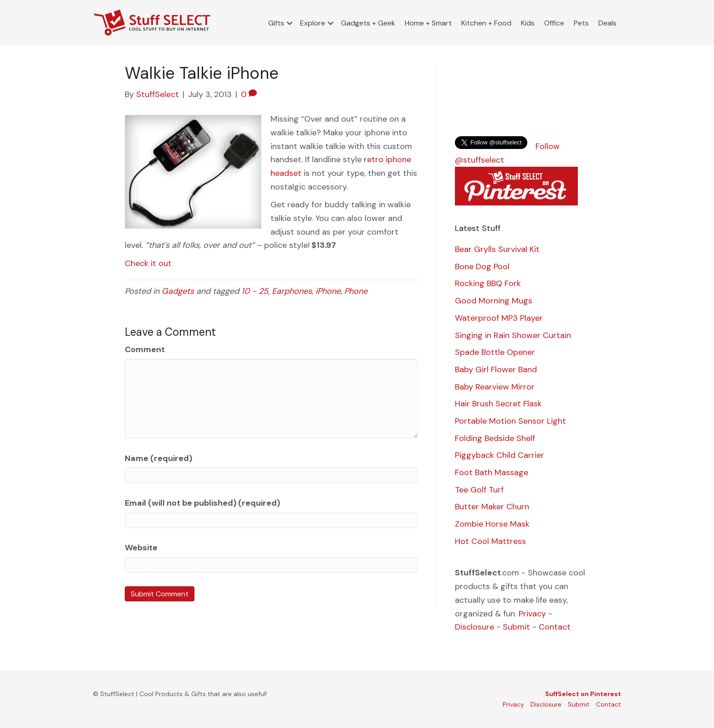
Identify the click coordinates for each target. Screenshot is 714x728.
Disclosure (474, 627)
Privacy (532, 614)
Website (141, 548)
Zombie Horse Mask (492, 524)
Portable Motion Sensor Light (510, 421)
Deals (607, 23)
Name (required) (158, 458)
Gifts (276, 23)
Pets (581, 23)
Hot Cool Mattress (490, 541)
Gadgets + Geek (368, 23)
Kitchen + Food (486, 23)
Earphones (292, 291)
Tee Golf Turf (479, 490)
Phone (356, 291)
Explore (313, 23)
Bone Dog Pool (482, 267)
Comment (145, 349)
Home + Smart (428, 23)
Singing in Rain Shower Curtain (513, 335)
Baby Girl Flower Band (496, 369)
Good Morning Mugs (494, 301)
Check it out (148, 263)
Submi (577, 704)
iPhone (328, 291)
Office (554, 23)
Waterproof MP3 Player (499, 318)
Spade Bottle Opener (495, 352)
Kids (528, 23)
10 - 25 (255, 291)
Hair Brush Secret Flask (498, 404)
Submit (516, 627)
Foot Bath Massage (492, 472)
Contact (555, 627)
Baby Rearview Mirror (495, 387)
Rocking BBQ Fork (488, 283)
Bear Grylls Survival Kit (497, 249)
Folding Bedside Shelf (495, 438)
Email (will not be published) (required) (202, 503)
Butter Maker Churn (492, 507)
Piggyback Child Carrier (500, 455)
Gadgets (178, 291)
